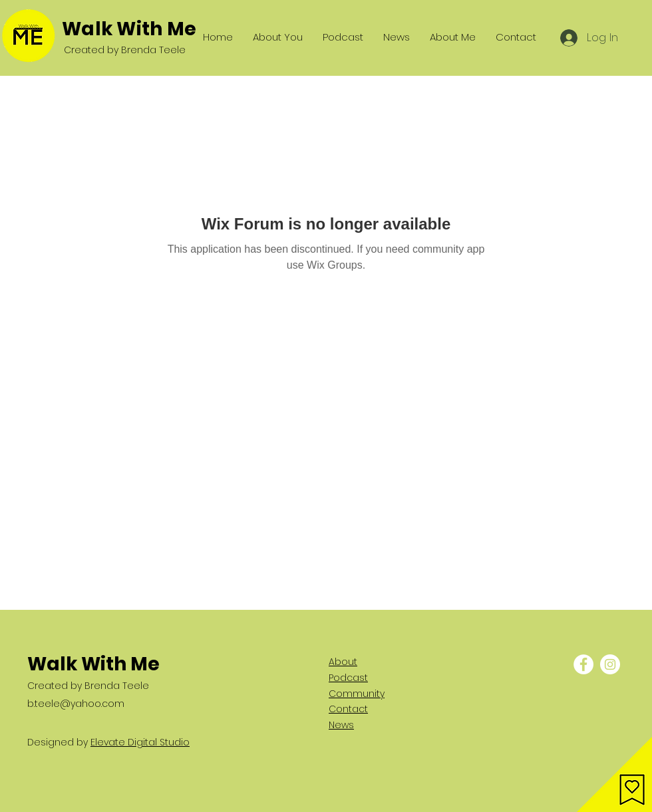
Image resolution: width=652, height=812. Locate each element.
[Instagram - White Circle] (610, 664)
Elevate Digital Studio (140, 742)
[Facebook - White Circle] (583, 664)
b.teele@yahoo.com (76, 704)
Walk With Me (129, 29)
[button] (614, 774)
